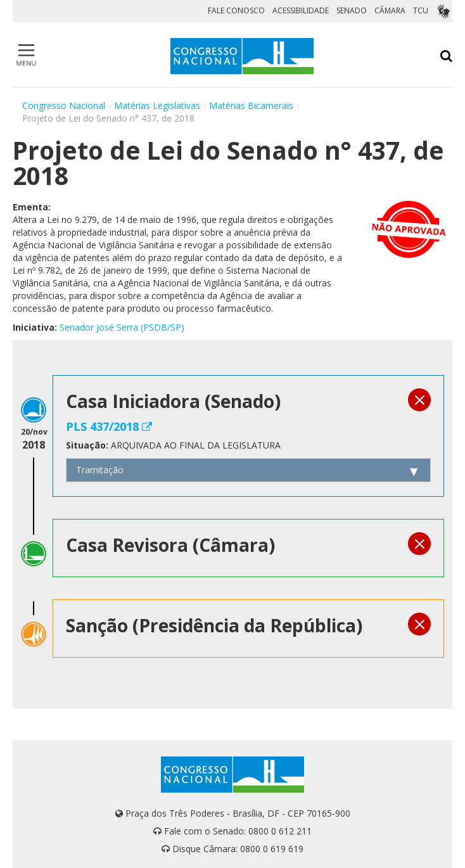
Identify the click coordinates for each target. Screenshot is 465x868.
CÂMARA (390, 10)
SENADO (352, 10)
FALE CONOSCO (236, 10)
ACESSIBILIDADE (301, 10)
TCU (421, 10)
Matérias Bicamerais (251, 105)
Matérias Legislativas (157, 105)
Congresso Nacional (64, 105)
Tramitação (100, 470)
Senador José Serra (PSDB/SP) (122, 327)
